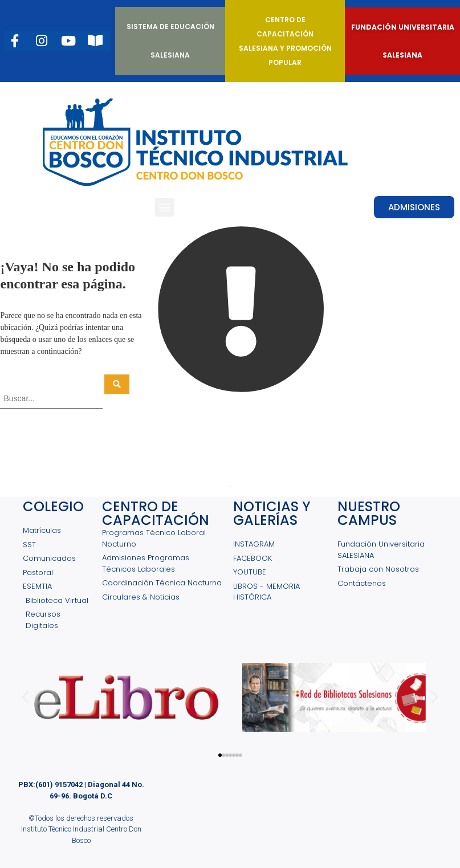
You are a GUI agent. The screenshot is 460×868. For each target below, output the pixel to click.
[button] (164, 207)
